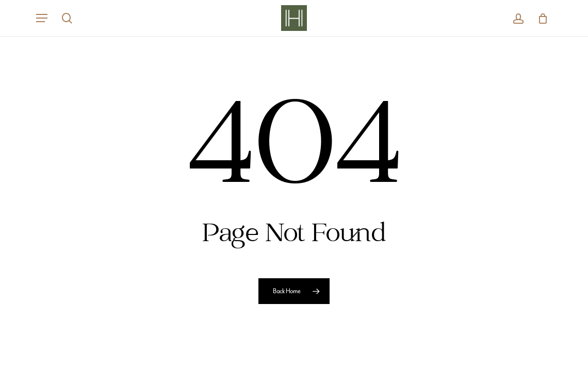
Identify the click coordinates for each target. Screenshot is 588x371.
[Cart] (539, 18)
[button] (42, 18)
